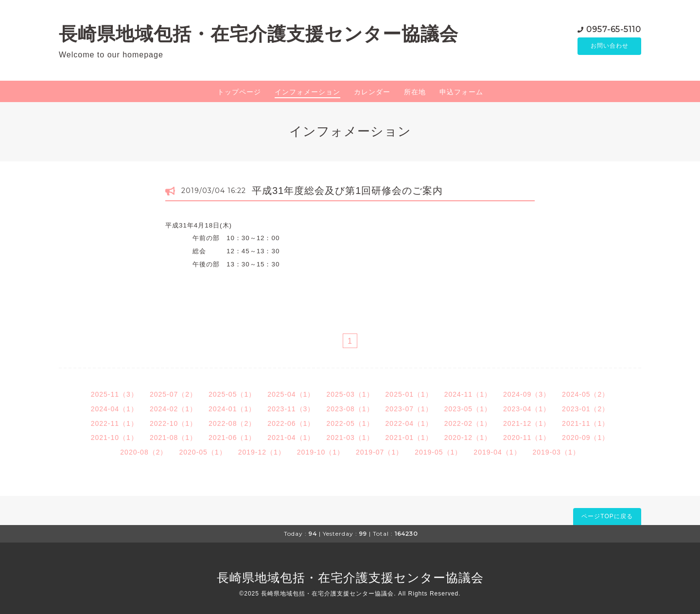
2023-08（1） (350, 409)
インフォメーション (307, 92)
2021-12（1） (527, 423)
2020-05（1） (202, 452)
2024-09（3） (527, 394)
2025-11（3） (114, 394)
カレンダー (372, 92)
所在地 (415, 92)
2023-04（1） (527, 409)
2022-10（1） (173, 423)
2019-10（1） (321, 452)
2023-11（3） (291, 409)
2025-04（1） (291, 394)
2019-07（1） (379, 452)
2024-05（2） (586, 394)
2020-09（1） (586, 438)
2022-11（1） (114, 423)
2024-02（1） (173, 409)
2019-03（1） (556, 452)
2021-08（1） (173, 438)
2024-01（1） (232, 409)
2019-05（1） (438, 452)
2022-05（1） (350, 423)
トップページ (239, 92)
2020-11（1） (527, 438)
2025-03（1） (350, 394)
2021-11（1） (586, 423)
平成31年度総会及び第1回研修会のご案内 (347, 191)
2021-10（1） (114, 438)
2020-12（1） (468, 438)
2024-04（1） (114, 409)
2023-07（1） (409, 409)
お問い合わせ (610, 46)
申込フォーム (461, 92)
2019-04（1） (497, 452)
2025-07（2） (173, 394)
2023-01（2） (586, 409)
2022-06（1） (291, 423)
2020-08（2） (144, 452)
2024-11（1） (468, 394)
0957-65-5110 (614, 29)
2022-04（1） (409, 423)
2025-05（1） (232, 394)
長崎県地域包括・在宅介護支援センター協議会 (259, 34)
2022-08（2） (232, 423)
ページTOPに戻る (607, 516)
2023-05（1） (468, 409)
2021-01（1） (409, 438)
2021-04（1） (291, 438)
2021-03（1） (350, 438)
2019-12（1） (262, 452)
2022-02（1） (468, 423)
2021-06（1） (232, 438)
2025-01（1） (409, 394)
